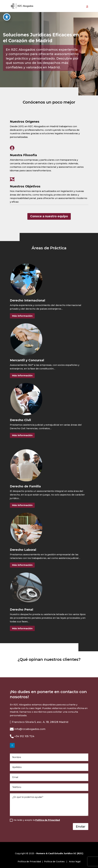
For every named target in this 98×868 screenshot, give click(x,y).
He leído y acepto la (35, 820)
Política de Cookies (54, 862)
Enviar (81, 827)
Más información (22, 316)
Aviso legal (75, 862)
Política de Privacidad (48, 820)
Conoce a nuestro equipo (49, 216)
